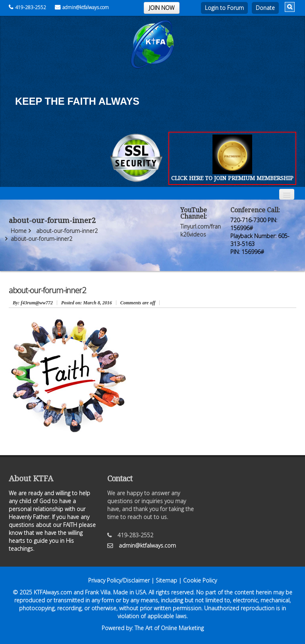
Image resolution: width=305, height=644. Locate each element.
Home (19, 231)
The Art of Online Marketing (169, 628)
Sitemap (166, 580)
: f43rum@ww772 (33, 303)
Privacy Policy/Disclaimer (119, 580)
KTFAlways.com (53, 592)
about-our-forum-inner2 (67, 231)
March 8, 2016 (87, 303)
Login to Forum (224, 8)
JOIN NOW (162, 8)
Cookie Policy (200, 580)
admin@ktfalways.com (82, 7)
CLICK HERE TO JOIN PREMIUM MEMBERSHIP (232, 178)
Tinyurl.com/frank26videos (201, 230)
